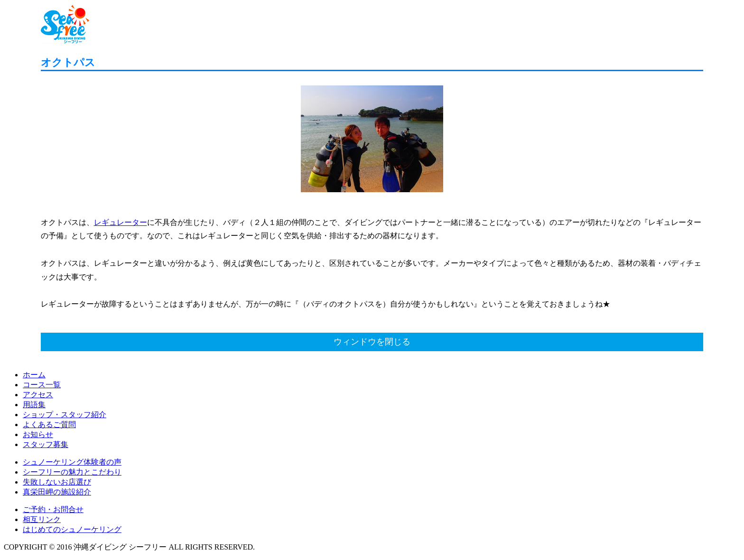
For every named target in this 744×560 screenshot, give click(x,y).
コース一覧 (42, 385)
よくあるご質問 (49, 425)
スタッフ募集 (46, 444)
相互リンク (42, 519)
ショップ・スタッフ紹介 (65, 415)
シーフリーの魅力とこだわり (72, 472)
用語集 (34, 405)
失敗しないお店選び (57, 482)
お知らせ (38, 434)
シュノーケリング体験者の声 (72, 462)
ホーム (34, 375)
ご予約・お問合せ (53, 509)
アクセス (38, 395)
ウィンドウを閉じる (372, 342)
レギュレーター (121, 222)
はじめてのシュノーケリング (72, 529)
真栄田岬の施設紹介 (57, 492)
